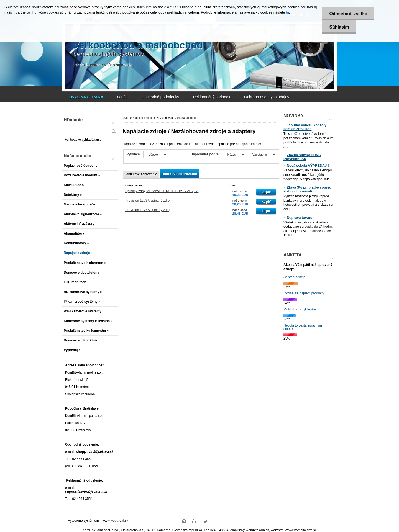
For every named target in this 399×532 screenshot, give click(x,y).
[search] (114, 131)
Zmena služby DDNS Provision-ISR (302, 157)
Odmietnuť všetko (348, 14)
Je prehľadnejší (295, 277)
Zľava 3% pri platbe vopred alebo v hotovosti (307, 189)
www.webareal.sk (115, 521)
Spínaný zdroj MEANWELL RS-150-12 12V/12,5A (162, 191)
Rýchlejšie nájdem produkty (304, 293)
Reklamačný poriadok (212, 97)
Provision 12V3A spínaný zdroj (148, 201)
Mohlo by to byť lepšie (300, 309)
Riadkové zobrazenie (179, 174)
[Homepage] (86, 97)
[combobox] (234, 155)
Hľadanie (73, 120)
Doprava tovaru (298, 218)
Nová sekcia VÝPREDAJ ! (306, 166)
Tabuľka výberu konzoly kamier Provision (305, 127)
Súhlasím (339, 27)
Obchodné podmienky (160, 97)
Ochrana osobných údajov (267, 97)
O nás (122, 97)
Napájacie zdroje (143, 118)
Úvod (126, 118)
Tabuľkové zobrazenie (141, 174)
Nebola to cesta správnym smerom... (303, 327)
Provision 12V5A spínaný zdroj (148, 210)
